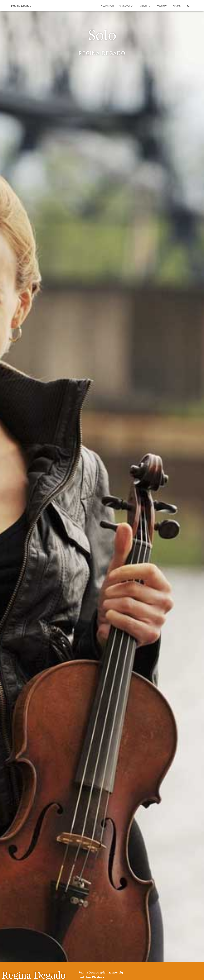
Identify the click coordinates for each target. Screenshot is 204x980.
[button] (135, 6)
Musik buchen (127, 6)
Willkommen (107, 6)
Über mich (163, 6)
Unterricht (146, 6)
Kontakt (177, 6)
